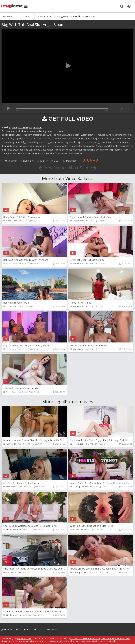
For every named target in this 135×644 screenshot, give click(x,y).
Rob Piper (23, 127)
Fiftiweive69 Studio (81, 530)
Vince (14, 127)
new (50, 131)
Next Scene (83, 168)
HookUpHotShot (80, 487)
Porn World (11, 572)
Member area (23, 629)
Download (70, 161)
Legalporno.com (12, 6)
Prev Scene (52, 168)
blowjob (25, 131)
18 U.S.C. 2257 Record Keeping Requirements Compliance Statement (100, 638)
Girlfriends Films (13, 444)
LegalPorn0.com (24, 638)
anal (18, 131)
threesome (58, 131)
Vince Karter (11, 161)
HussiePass (78, 444)
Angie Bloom (36, 127)
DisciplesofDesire (14, 487)
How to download (46, 629)
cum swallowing (38, 131)
